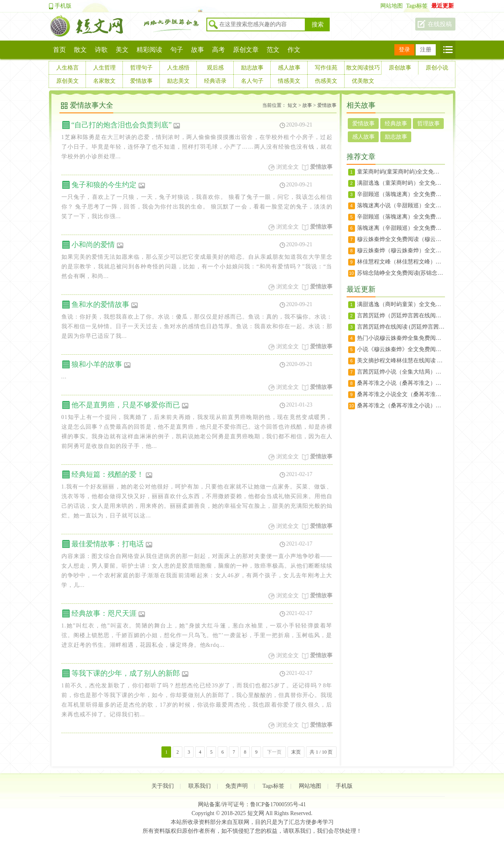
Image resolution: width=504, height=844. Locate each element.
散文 (80, 50)
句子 (177, 50)
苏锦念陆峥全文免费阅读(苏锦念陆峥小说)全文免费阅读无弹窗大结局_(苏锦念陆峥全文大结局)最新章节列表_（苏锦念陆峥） (401, 273)
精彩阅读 (149, 50)
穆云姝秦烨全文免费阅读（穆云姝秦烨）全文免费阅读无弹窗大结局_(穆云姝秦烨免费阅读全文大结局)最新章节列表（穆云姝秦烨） (401, 239)
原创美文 (67, 81)
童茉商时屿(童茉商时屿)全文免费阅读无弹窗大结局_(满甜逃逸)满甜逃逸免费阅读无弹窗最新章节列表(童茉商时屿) (401, 172)
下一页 (274, 752)
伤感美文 (326, 81)
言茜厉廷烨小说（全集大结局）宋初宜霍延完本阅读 (401, 372)
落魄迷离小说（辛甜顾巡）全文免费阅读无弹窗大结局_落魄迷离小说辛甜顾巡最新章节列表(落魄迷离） (401, 205)
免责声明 (237, 786)
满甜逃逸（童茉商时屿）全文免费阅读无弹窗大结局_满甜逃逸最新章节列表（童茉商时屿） (401, 183)
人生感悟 (178, 68)
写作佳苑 (326, 68)
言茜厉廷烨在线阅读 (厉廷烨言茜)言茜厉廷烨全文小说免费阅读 (401, 327)
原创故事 (400, 68)
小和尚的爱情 (98, 245)
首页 (59, 50)
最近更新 (443, 6)
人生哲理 (104, 68)
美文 (122, 50)
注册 (426, 50)
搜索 (318, 25)
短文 (292, 105)
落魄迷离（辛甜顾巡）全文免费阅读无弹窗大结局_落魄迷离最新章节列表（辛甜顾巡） (401, 228)
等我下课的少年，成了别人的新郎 (130, 673)
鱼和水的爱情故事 (105, 304)
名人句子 (252, 81)
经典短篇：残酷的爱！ (112, 474)
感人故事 (289, 68)
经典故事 (396, 124)
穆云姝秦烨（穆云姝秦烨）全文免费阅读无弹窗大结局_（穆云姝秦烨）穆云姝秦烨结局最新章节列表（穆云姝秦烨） (401, 250)
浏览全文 (288, 167)
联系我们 (200, 786)
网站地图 (392, 6)
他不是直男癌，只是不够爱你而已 (130, 405)
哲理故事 (429, 124)
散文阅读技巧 (363, 68)
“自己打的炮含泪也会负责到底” (126, 125)
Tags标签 (417, 6)
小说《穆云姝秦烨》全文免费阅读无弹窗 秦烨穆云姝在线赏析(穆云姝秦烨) (401, 349)
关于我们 (163, 786)
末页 (296, 752)
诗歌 (101, 50)
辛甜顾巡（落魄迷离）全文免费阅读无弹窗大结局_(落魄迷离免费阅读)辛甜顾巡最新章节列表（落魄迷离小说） (401, 194)
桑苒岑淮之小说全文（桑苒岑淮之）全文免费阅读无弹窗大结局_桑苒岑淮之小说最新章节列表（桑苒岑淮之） (401, 394)
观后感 (215, 68)
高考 (218, 50)
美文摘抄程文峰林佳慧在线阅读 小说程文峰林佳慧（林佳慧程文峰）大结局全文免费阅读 (401, 361)
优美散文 (363, 81)
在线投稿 (440, 24)
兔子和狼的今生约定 (108, 185)
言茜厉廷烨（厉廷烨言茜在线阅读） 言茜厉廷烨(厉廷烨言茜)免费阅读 (401, 316)
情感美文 (289, 81)
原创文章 (246, 50)
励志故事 (252, 68)
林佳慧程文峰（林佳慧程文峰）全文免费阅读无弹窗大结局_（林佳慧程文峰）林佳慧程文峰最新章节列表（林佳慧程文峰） (401, 262)
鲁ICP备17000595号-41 (278, 804)
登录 (404, 50)
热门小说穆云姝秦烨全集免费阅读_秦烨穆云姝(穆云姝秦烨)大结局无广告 (401, 338)
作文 (294, 50)
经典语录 (215, 81)
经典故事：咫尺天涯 (108, 613)
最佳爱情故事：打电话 (112, 544)
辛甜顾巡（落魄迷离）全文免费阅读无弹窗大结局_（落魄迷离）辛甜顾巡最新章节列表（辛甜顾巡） (401, 217)
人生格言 (67, 68)
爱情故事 (141, 81)
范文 (273, 50)
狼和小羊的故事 (101, 364)
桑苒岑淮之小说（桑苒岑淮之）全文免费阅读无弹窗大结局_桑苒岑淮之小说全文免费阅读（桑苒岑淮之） (401, 383)
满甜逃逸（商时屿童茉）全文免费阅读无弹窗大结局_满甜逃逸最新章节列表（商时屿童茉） (401, 304)
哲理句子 (141, 68)
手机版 (63, 6)
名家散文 (104, 81)
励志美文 (178, 81)
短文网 (256, 813)
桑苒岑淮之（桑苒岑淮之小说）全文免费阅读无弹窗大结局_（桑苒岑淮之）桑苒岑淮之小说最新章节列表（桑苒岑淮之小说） (401, 406)
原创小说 (437, 68)
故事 (198, 50)
